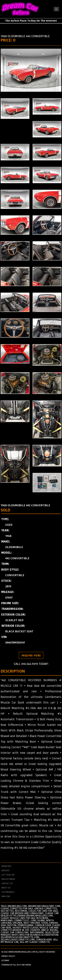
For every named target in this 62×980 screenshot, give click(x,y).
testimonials (8, 892)
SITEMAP (5, 960)
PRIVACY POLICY (8, 956)
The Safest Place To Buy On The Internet (31, 21)
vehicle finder (8, 879)
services (5, 871)
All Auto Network (22, 965)
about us (6, 888)
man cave (6, 896)
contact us (7, 883)
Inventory (6, 866)
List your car (8, 875)
